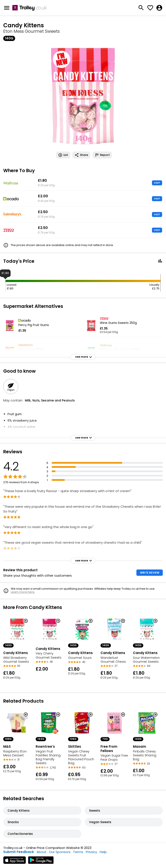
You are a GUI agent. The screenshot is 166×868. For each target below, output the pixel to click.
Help (103, 852)
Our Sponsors (60, 852)
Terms (78, 852)
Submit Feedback (19, 852)
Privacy (91, 852)
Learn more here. (23, 592)
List (63, 155)
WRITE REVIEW (150, 573)
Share (81, 155)
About (41, 852)
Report (102, 155)
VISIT (157, 183)
